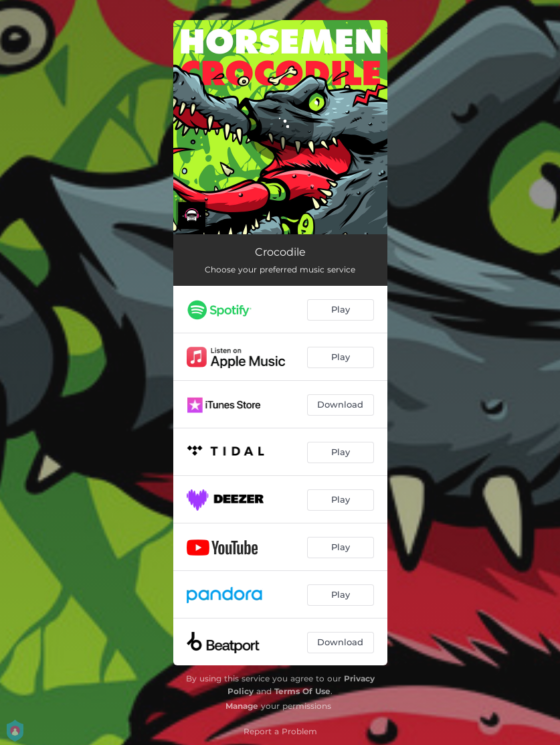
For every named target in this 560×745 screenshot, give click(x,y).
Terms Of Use (302, 691)
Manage (242, 706)
